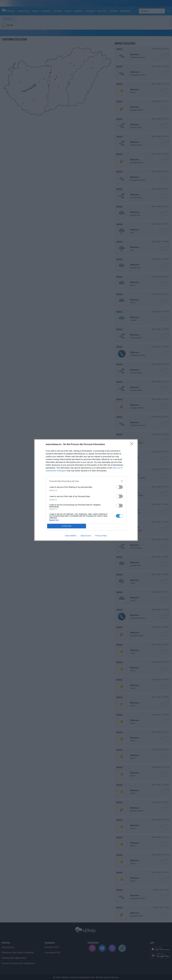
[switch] (119, 487)
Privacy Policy (101, 536)
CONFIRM (67, 526)
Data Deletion (71, 536)
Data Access (86, 536)
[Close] (132, 445)
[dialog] (86, 490)
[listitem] (86, 481)
